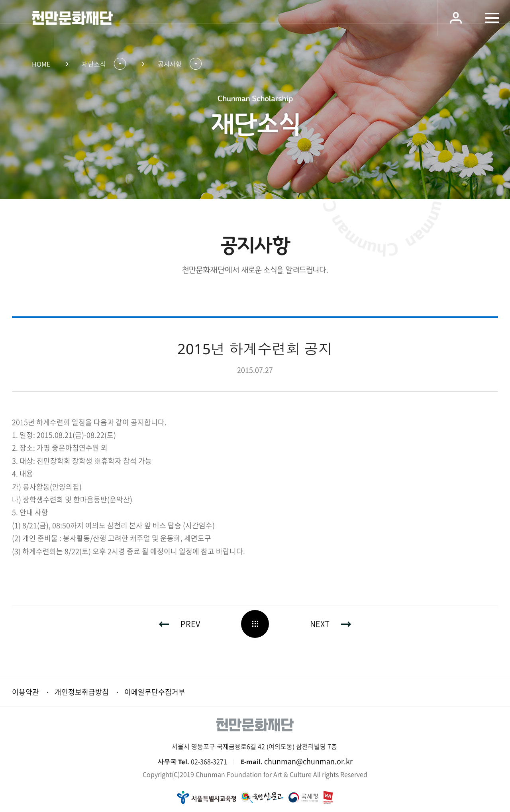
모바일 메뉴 (492, 18)
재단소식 (94, 64)
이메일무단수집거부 (155, 692)
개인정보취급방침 (82, 692)
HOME (41, 64)
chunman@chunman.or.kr (308, 761)
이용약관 (25, 692)
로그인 (456, 18)
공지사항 (170, 64)
